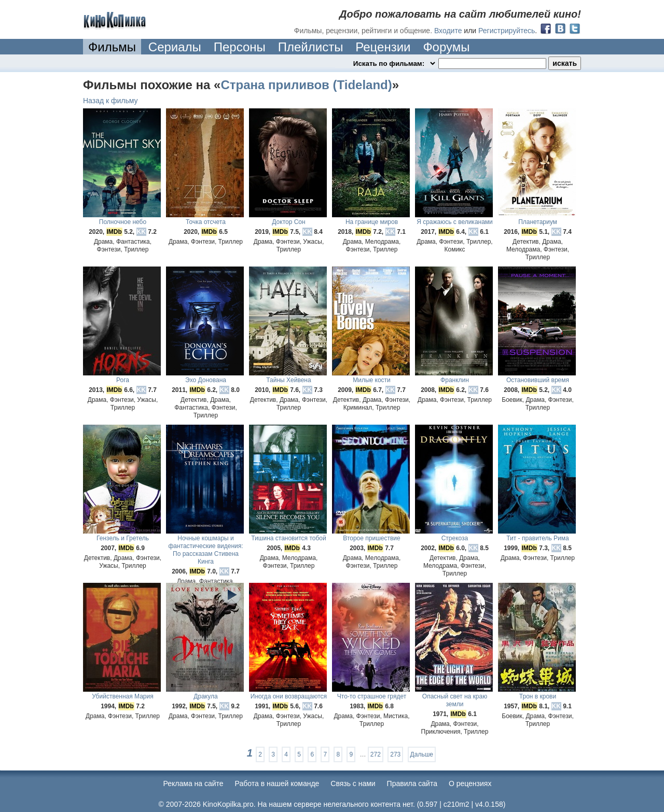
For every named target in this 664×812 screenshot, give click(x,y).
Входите (448, 31)
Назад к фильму (110, 101)
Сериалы (175, 47)
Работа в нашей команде (277, 783)
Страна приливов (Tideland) (306, 85)
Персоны (240, 47)
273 (395, 754)
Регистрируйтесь (507, 31)
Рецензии (383, 47)
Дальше (422, 754)
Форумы (446, 47)
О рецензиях (470, 783)
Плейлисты (311, 47)
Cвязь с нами (353, 783)
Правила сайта (412, 783)
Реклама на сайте (193, 783)
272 (376, 754)
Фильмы (112, 47)
